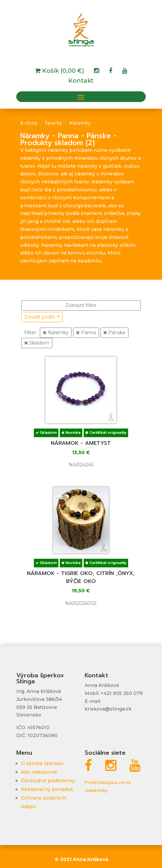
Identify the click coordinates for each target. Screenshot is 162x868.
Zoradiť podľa (40, 317)
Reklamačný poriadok (47, 789)
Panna (86, 333)
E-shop (29, 123)
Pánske (114, 333)
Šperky (53, 123)
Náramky (80, 123)
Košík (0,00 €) (62, 71)
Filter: (31, 333)
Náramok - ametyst (81, 443)
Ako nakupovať (39, 772)
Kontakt (81, 81)
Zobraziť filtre (81, 305)
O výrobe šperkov (42, 763)
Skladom (37, 343)
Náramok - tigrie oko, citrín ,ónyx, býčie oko (81, 577)
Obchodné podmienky (48, 781)
